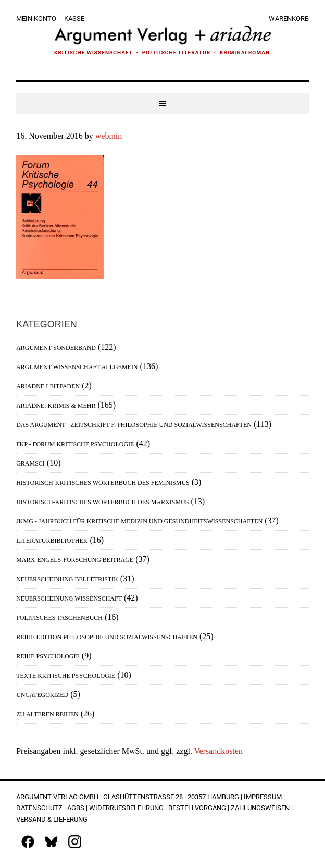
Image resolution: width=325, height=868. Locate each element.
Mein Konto (36, 19)
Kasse (74, 19)
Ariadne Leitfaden (48, 386)
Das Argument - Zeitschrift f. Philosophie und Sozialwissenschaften (134, 425)
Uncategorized (42, 695)
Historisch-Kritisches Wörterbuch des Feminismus (103, 483)
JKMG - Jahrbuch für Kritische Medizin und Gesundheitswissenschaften (139, 521)
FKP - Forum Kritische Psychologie (75, 444)
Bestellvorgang (197, 808)
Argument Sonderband (56, 348)
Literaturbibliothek (52, 541)
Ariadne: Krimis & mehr (56, 406)
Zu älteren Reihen (47, 714)
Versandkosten (218, 751)
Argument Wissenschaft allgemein (77, 367)
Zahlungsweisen (260, 808)
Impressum (263, 797)
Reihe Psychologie (48, 656)
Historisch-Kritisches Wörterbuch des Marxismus (102, 502)
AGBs (76, 808)
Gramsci (30, 463)
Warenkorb (289, 19)
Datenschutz (39, 808)
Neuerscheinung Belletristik (67, 579)
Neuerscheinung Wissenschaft (69, 598)
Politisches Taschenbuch (59, 618)
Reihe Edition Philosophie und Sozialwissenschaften (107, 637)
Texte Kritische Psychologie (66, 676)
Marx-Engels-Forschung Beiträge (75, 560)
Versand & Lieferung (52, 819)
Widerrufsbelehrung (126, 808)
